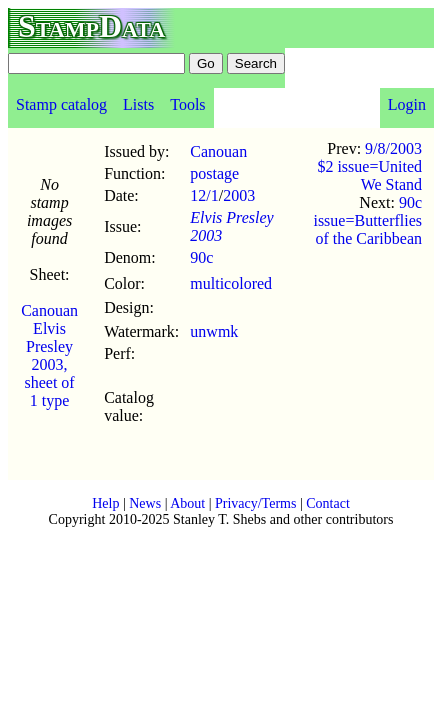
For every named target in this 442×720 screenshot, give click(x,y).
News (145, 503)
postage (214, 173)
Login (407, 104)
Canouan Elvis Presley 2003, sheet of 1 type (49, 355)
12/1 (204, 195)
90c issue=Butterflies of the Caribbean (367, 220)
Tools (187, 104)
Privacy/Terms (255, 503)
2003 (239, 195)
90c (201, 257)
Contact (328, 503)
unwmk (214, 331)
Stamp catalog (61, 104)
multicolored (231, 283)
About (187, 503)
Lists (138, 104)
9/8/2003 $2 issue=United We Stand (369, 166)
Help (105, 503)
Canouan (218, 151)
